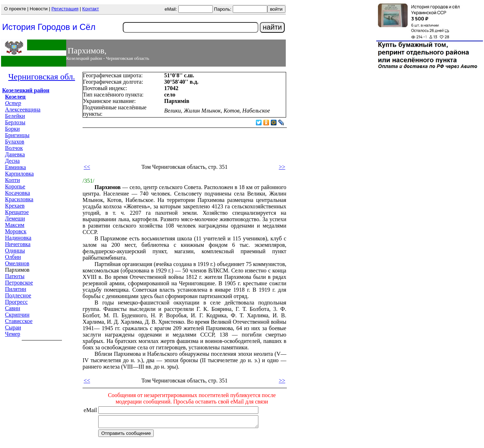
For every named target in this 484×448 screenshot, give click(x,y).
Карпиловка (19, 174)
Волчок (14, 148)
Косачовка (17, 193)
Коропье (15, 186)
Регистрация (65, 9)
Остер (13, 103)
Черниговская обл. (42, 77)
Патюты (15, 276)
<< (87, 167)
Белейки (15, 116)
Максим (15, 225)
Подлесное (18, 295)
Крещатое (17, 212)
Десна (12, 161)
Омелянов (17, 263)
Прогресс (16, 302)
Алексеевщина (23, 110)
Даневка (15, 154)
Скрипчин (17, 315)
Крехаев (15, 206)
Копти (12, 180)
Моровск (16, 231)
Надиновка (18, 238)
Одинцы (15, 251)
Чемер (13, 334)
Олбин (13, 257)
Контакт (91, 9)
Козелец (15, 97)
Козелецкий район (26, 90)
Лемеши (15, 218)
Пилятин (16, 289)
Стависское (19, 321)
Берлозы (15, 122)
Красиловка (19, 199)
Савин (12, 308)
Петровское (19, 283)
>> (282, 167)
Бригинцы (17, 135)
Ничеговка (18, 244)
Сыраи (13, 327)
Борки (12, 129)
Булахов (15, 142)
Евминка (15, 167)
